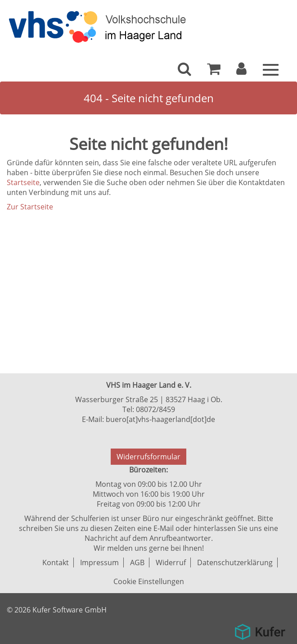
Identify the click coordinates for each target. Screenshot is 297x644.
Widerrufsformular (148, 457)
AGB (137, 562)
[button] (241, 71)
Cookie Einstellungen (149, 581)
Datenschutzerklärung (235, 562)
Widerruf (171, 562)
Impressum (99, 562)
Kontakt (56, 562)
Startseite (23, 182)
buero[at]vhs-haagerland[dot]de (160, 419)
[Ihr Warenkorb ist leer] (214, 71)
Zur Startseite (30, 207)
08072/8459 (155, 409)
